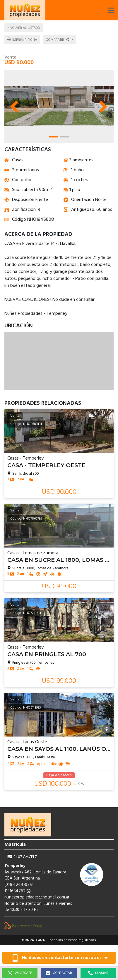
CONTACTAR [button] (59, 973)
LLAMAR (98, 973)
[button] (111, 10)
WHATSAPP (20, 973)
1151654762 (17, 891)
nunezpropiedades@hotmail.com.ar (37, 897)
